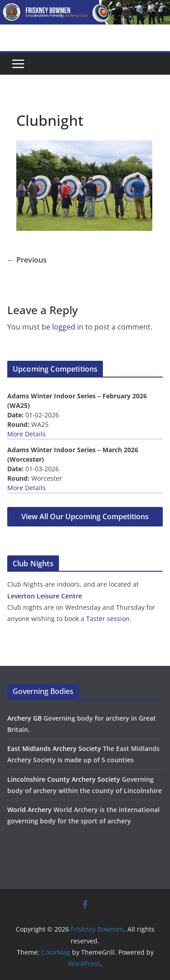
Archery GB (24, 718)
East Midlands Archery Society (54, 748)
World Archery (29, 810)
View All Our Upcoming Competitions (85, 516)
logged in (68, 327)
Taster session (108, 619)
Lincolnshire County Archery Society (64, 779)
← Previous (27, 260)
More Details (27, 434)
